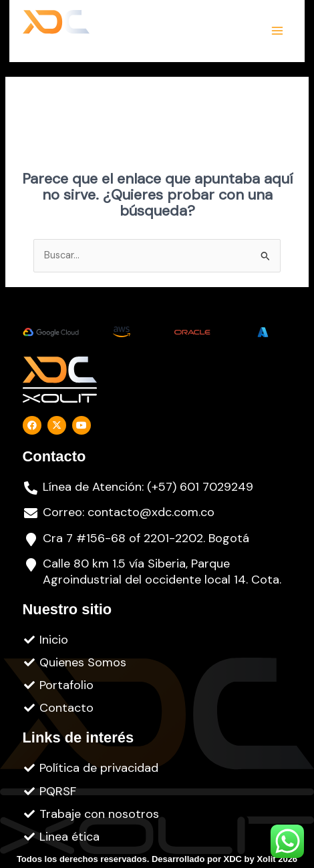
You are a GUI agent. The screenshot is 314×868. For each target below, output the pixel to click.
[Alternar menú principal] (277, 31)
